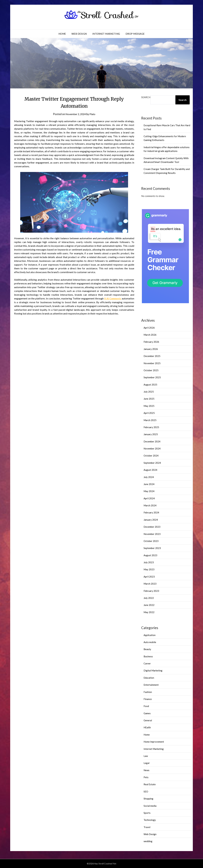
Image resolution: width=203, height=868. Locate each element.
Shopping (148, 799)
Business (148, 656)
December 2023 (152, 527)
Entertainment (151, 685)
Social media (150, 806)
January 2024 (151, 520)
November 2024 (152, 449)
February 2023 (151, 591)
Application (150, 635)
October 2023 (151, 541)
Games (147, 713)
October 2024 (151, 456)
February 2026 (151, 342)
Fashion (148, 692)
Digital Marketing (153, 670)
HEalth (147, 727)
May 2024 (149, 491)
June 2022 (149, 605)
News (146, 770)
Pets (146, 777)
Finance (148, 699)
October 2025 (151, 370)
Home (62, 34)
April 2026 (149, 328)
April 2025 (149, 413)
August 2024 (150, 470)
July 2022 (149, 598)
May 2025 (149, 406)
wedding (148, 841)
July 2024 (149, 477)
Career (147, 663)
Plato (93, 114)
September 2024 (152, 463)
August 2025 (150, 385)
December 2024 (152, 441)
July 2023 (149, 562)
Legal (146, 763)
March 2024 (150, 505)
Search (146, 97)
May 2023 (149, 569)
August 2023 (150, 555)
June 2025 (149, 399)
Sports (147, 813)
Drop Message (135, 34)
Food (146, 706)
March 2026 (150, 335)
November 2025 (152, 363)
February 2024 (151, 512)
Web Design (79, 34)
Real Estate (150, 784)
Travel (147, 827)
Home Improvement (154, 742)
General (148, 720)
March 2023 (150, 584)
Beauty (147, 649)
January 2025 (151, 434)
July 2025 (149, 392)
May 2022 (149, 612)
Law (146, 756)
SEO (146, 791)
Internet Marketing (106, 34)
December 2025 (152, 356)
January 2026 (151, 349)
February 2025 (151, 427)
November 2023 (152, 534)
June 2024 (149, 484)
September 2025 (152, 377)
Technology (150, 820)
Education (149, 678)
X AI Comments (112, 298)
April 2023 (149, 577)
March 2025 (150, 420)
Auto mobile (150, 642)
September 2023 (152, 548)
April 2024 (149, 498)
